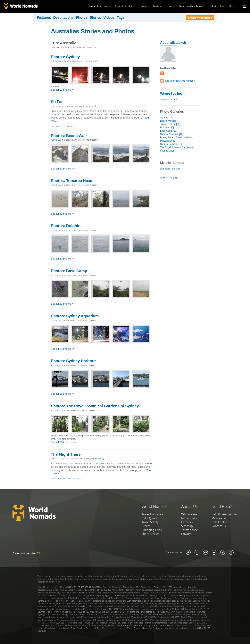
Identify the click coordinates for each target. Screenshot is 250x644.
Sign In (234, 6)
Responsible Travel (192, 6)
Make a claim (220, 518)
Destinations (63, 18)
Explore (142, 6)
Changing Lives (152, 530)
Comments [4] (97, 459)
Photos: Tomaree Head (72, 181)
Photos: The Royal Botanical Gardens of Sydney (95, 406)
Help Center (216, 6)
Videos (109, 18)
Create (170, 6)
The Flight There (66, 454)
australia (61, 479)
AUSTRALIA (56, 61)
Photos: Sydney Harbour (73, 361)
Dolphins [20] (167, 128)
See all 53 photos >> (63, 214)
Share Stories (150, 534)
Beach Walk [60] (169, 121)
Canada (175, 100)
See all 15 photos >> (63, 394)
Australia (165, 100)
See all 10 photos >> (63, 90)
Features (44, 18)
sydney (70, 126)
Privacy (186, 534)
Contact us (219, 526)
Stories (156, 6)
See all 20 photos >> (63, 259)
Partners (187, 522)
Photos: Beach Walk (69, 136)
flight (70, 479)
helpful (78, 479)
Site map (187, 526)
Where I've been (172, 94)
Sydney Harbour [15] (171, 144)
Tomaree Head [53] (170, 124)
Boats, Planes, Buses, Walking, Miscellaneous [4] (176, 139)
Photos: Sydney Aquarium (75, 316)
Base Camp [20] (169, 131)
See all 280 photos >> (63, 442)
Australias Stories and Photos (92, 31)
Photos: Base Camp (69, 271)
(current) (170, 169)
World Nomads (21, 6)
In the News (189, 518)
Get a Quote (150, 518)
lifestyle (61, 126)
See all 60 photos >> (63, 169)
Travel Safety (123, 6)
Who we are (189, 514)
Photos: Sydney (65, 57)
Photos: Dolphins (67, 226)
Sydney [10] (166, 118)
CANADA (54, 459)
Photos (82, 18)
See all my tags (169, 178)
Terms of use (190, 530)
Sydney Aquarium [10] (172, 134)
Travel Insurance (99, 6)
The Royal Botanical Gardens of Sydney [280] (177, 149)
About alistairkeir (173, 43)
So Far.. (58, 102)
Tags (121, 18)
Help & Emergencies (225, 514)
